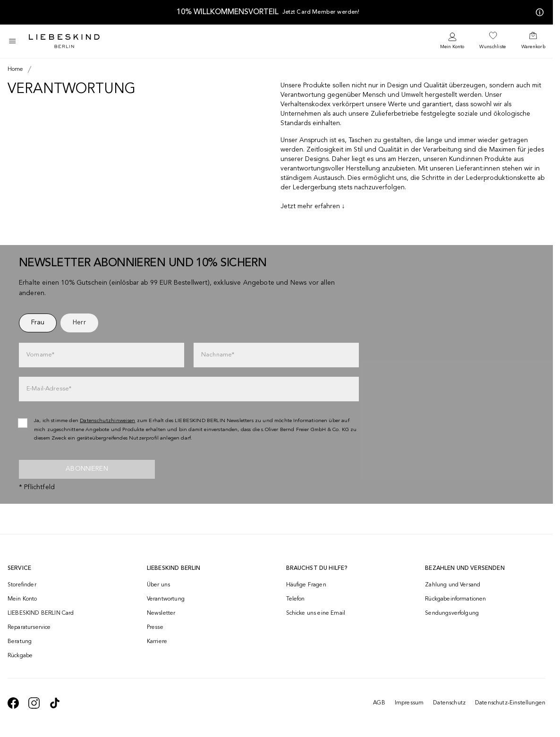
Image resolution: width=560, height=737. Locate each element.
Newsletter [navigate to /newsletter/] (161, 613)
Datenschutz (449, 703)
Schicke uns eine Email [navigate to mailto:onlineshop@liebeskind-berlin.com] (316, 613)
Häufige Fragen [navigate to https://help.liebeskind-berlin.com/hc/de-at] (306, 585)
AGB (379, 703)
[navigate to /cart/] (533, 41)
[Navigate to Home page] (64, 41)
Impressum (409, 703)
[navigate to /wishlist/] (492, 41)
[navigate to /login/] (452, 41)
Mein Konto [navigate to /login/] (22, 599)
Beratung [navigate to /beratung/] (20, 642)
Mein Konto (452, 47)
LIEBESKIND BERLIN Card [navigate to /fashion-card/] (41, 613)
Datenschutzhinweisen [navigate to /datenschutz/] (108, 421)
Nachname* (218, 355)
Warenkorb (533, 47)
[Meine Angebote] (538, 12)
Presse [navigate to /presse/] (155, 627)
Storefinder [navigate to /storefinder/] (22, 585)
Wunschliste (492, 47)
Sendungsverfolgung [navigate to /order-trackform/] (452, 613)
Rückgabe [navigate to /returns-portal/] (20, 656)
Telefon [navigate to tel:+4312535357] (296, 599)
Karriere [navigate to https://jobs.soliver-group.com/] (157, 642)
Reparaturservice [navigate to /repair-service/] (29, 627)
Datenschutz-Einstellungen (510, 703)
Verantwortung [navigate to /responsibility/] (166, 599)
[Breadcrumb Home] (16, 69)
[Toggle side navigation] (12, 41)
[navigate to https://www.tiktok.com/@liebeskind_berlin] (55, 703)
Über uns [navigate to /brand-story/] (158, 585)
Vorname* (40, 355)
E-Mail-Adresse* (49, 389)
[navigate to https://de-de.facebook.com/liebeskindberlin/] (13, 703)
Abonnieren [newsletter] (87, 469)
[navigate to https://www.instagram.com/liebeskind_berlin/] (34, 703)
